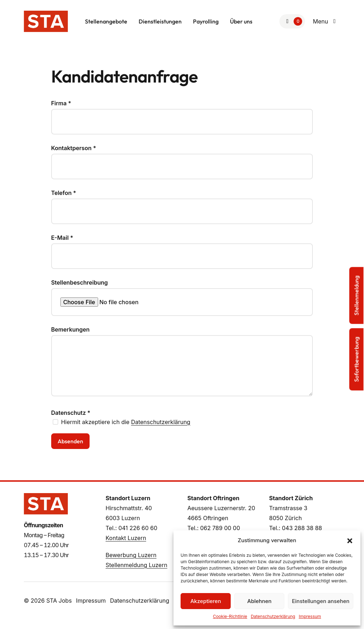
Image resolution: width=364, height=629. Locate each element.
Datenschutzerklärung (273, 616)
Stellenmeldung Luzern (136, 565)
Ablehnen (259, 601)
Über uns (241, 21)
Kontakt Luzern (126, 538)
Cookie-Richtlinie (230, 616)
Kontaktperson (74, 148)
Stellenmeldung (357, 296)
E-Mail (62, 238)
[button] (350, 540)
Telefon (64, 193)
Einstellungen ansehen (321, 601)
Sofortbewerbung (357, 360)
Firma (61, 103)
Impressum (310, 616)
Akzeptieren (205, 601)
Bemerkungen (70, 329)
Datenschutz (71, 413)
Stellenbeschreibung (80, 282)
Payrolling (206, 21)
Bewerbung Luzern (131, 555)
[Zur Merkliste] (292, 21)
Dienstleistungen (160, 21)
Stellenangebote (106, 21)
